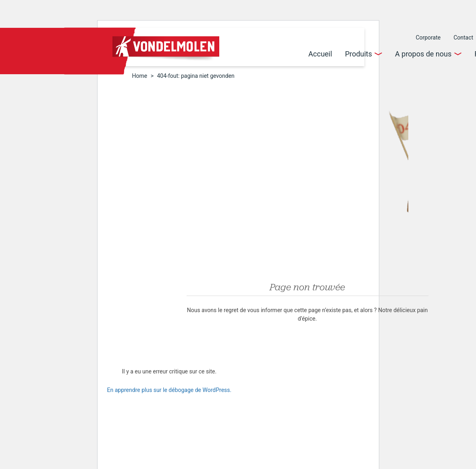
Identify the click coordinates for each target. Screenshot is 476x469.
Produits (359, 54)
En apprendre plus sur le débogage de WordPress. (169, 390)
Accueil (320, 54)
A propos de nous (423, 54)
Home (140, 76)
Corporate (428, 38)
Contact (463, 38)
